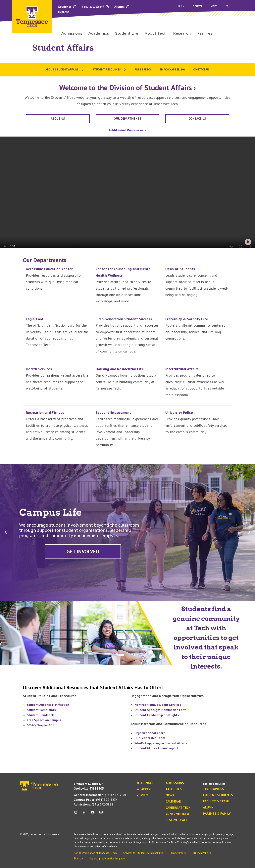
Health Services (39, 369)
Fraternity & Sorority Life (187, 319)
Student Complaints (41, 710)
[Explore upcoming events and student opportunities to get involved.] (83, 552)
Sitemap (78, 859)
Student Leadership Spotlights (157, 715)
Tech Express (213, 789)
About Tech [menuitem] (156, 33)
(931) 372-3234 (96, 800)
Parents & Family (217, 814)
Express (64, 12)
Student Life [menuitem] (127, 33)
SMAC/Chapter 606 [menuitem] (172, 69)
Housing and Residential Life (120, 369)
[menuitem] (65, 70)
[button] (6, 532)
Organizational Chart (150, 733)
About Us (58, 119)
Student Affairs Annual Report (156, 748)
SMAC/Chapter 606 (41, 725)
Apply (181, 6)
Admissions (175, 783)
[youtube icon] (93, 814)
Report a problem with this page (107, 859)
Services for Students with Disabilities (144, 853)
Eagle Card (35, 319)
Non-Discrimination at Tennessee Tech (95, 853)
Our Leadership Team (150, 738)
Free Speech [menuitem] (143, 69)
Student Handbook (40, 715)
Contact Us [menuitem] (201, 69)
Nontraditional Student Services (158, 705)
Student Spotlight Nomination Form (160, 710)
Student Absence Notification (48, 705)
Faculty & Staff (96, 7)
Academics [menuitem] (99, 33)
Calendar (173, 802)
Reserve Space (177, 820)
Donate (198, 6)
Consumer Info (177, 814)
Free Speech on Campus (44, 720)
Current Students (218, 795)
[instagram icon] (77, 814)
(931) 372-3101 (100, 795)
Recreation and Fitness (45, 413)
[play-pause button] (248, 242)
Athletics (174, 789)
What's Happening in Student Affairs (161, 743)
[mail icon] (101, 814)
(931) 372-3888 (94, 804)
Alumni (122, 7)
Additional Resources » (127, 130)
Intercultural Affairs (182, 369)
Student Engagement (113, 413)
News (170, 795)
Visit (214, 6)
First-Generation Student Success (124, 319)
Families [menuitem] (205, 33)
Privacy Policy (178, 853)
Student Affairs (63, 47)
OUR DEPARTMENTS (127, 119)
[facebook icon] (84, 814)
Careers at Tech (178, 808)
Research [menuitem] (182, 33)
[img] (248, 242)
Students (67, 7)
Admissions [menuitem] (72, 33)
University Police (179, 413)
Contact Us (197, 119)
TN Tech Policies (202, 853)
